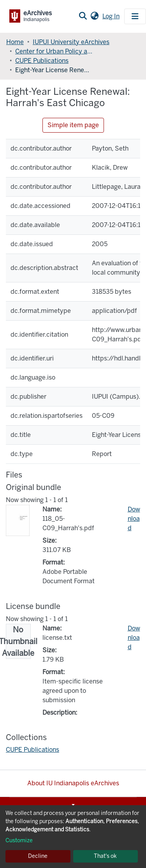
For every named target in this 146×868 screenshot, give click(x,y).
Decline (38, 856)
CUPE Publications (42, 61)
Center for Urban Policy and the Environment (54, 51)
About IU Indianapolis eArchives (73, 783)
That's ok (105, 856)
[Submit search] (83, 16)
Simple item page (73, 125)
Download (134, 519)
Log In (112, 16)
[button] (94, 16)
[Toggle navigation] (135, 16)
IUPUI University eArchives (71, 42)
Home (15, 42)
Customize (19, 840)
